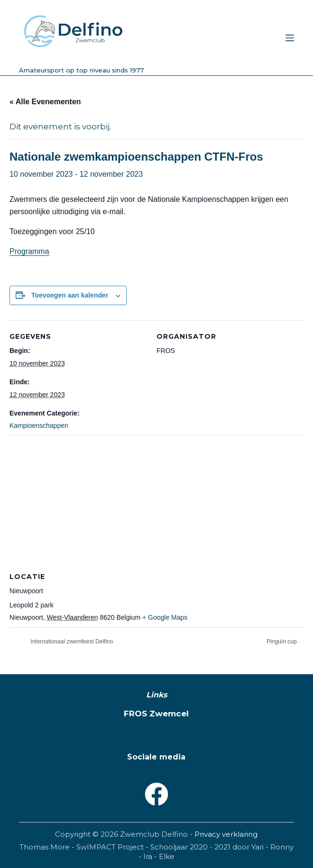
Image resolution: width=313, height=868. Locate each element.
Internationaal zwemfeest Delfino (71, 642)
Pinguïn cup (282, 642)
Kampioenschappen (39, 425)
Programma (29, 251)
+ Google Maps (165, 617)
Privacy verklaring (226, 834)
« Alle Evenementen (45, 102)
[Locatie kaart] (156, 503)
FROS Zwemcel (156, 714)
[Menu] (290, 38)
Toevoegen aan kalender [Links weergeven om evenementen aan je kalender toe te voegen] (70, 295)
